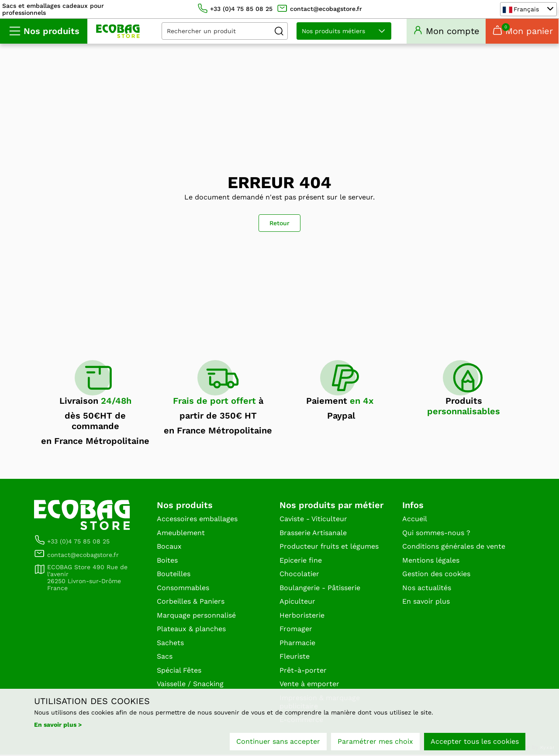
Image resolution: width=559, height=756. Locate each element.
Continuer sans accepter (278, 742)
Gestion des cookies (436, 575)
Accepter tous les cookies (475, 742)
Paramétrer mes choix (375, 742)
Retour (279, 224)
